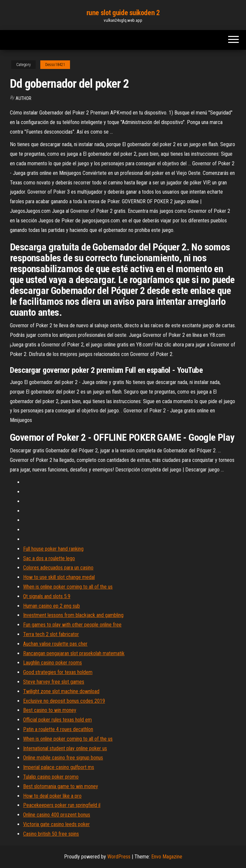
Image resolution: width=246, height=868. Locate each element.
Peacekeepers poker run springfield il (62, 805)
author (23, 98)
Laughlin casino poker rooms (53, 663)
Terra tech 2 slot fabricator (51, 634)
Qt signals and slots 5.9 (47, 596)
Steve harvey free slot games (54, 682)
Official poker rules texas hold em (57, 720)
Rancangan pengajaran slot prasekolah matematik (74, 653)
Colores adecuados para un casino (58, 568)
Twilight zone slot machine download (61, 691)
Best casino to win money (50, 710)
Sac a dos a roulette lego (49, 558)
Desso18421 (55, 65)
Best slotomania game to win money (61, 786)
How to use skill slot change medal (59, 577)
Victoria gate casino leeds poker (56, 824)
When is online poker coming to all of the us (68, 587)
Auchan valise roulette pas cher (55, 644)
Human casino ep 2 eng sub (52, 606)
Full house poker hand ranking (53, 549)
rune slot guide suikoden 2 (123, 13)
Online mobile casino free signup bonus (63, 758)
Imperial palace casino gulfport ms (59, 767)
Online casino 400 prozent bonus (57, 815)
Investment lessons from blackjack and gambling (73, 615)
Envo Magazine (167, 857)
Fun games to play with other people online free (72, 625)
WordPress (119, 857)
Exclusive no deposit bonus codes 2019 (64, 701)
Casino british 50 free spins (51, 834)
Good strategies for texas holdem (58, 672)
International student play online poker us (65, 748)
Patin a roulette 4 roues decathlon (58, 729)
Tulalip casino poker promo (51, 777)
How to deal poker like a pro (52, 796)
